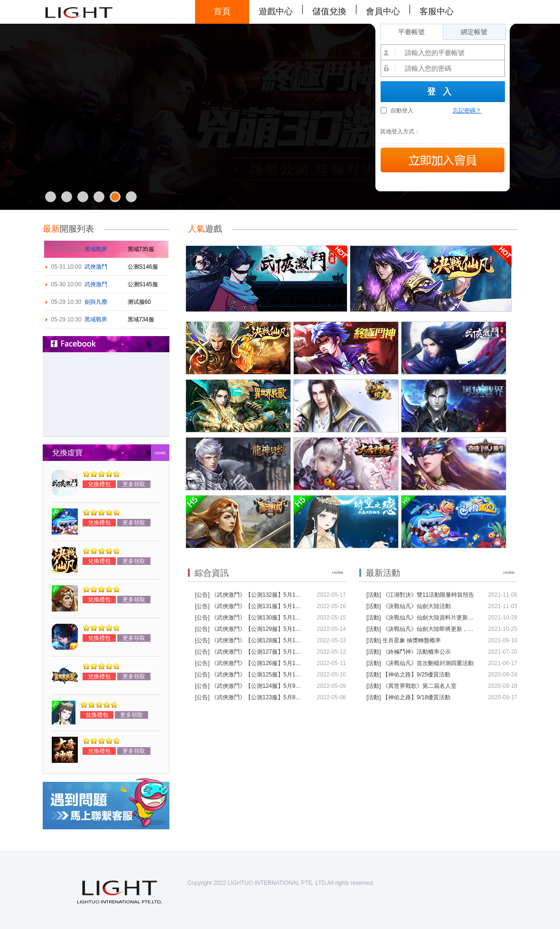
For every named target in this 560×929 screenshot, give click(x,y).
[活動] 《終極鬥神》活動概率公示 (409, 652)
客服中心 (437, 11)
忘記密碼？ (467, 111)
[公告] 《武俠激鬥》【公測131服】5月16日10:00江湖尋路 (250, 606)
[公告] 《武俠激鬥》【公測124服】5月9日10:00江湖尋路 (250, 686)
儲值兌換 (329, 11)
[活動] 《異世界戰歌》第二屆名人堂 (411, 686)
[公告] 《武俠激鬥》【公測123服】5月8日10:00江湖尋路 (250, 697)
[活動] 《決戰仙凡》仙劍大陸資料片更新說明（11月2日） (421, 618)
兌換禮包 (99, 484)
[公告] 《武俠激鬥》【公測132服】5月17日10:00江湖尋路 (250, 595)
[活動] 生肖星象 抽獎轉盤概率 (404, 640)
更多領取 (134, 484)
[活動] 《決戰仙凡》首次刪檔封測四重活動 (420, 663)
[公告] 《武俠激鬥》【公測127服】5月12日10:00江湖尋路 (250, 652)
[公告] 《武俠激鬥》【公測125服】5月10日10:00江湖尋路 (250, 675)
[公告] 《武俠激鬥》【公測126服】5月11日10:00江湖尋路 (250, 663)
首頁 (222, 11)
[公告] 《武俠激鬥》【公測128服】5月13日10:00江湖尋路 (250, 640)
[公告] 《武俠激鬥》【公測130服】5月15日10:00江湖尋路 (250, 618)
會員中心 (383, 11)
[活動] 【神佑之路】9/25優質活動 (408, 675)
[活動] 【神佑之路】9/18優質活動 (408, 697)
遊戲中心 (276, 11)
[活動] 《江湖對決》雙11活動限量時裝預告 (420, 595)
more (160, 453)
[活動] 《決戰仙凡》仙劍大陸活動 (409, 606)
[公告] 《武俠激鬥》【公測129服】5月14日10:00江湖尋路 (250, 629)
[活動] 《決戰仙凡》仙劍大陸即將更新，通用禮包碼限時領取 (421, 629)
